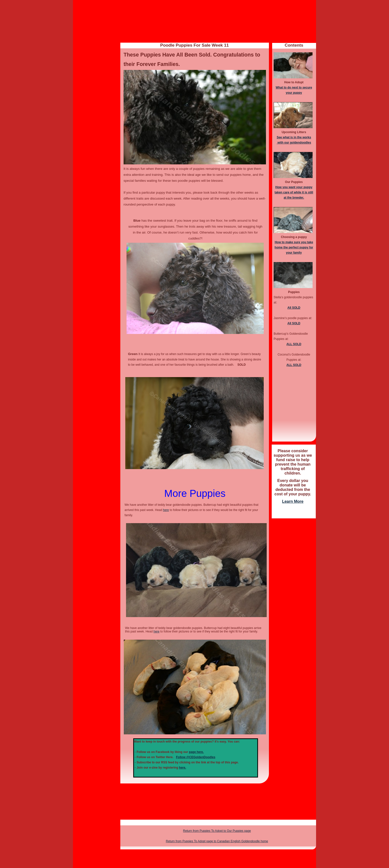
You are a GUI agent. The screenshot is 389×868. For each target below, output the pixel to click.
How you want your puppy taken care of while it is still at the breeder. (294, 192)
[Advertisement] (294, 596)
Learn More (293, 501)
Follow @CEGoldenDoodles (195, 757)
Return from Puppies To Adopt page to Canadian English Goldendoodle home (217, 841)
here (166, 510)
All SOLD (294, 308)
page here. (196, 752)
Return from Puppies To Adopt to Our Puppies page (217, 831)
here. (182, 768)
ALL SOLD (294, 344)
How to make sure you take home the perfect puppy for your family (294, 247)
